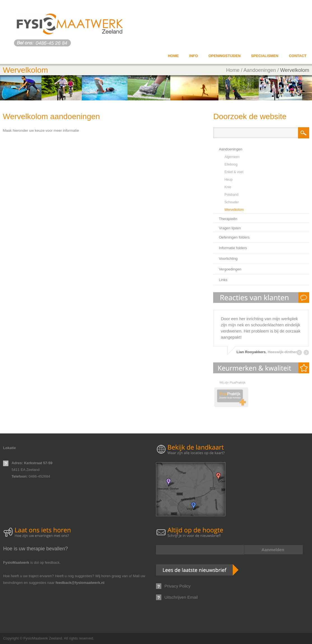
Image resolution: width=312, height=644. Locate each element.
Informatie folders (233, 248)
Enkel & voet (234, 172)
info (194, 56)
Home (173, 56)
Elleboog (231, 164)
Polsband (231, 195)
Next (306, 352)
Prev (299, 352)
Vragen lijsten (230, 228)
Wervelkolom (295, 70)
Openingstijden (224, 56)
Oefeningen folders (234, 237)
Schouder (231, 202)
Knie (228, 187)
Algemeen (232, 157)
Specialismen (265, 56)
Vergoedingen (230, 269)
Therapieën (228, 219)
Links (223, 280)
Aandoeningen (260, 70)
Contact (298, 56)
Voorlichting (228, 259)
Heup (228, 180)
